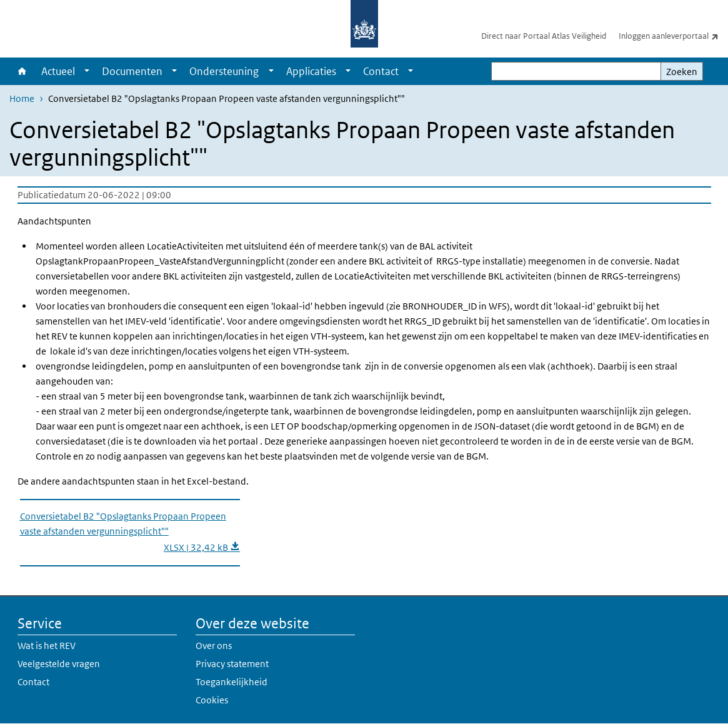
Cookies (212, 700)
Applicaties (311, 71)
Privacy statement (232, 664)
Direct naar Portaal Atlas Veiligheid (544, 36)
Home (22, 71)
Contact (381, 71)
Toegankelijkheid (232, 682)
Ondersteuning (224, 71)
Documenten (132, 71)
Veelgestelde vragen (59, 664)
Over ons (214, 646)
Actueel (58, 71)
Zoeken (682, 72)
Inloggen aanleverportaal (673, 36)
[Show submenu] (87, 71)
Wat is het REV (47, 646)
